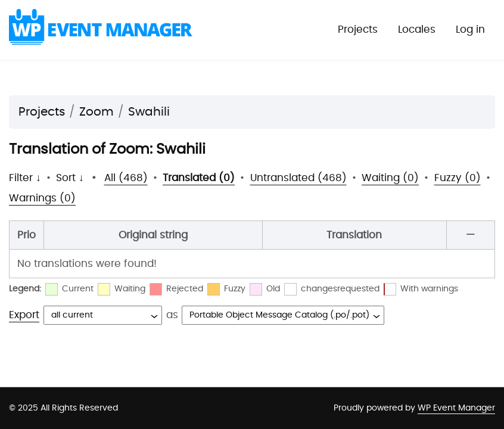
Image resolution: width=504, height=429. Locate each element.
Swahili (149, 112)
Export (24, 315)
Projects (358, 29)
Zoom (97, 112)
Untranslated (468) (298, 178)
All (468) (126, 178)
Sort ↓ (70, 178)
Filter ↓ (25, 178)
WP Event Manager (456, 408)
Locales (417, 29)
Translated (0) (199, 178)
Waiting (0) (390, 178)
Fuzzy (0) (458, 178)
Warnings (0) (42, 198)
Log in (470, 29)
